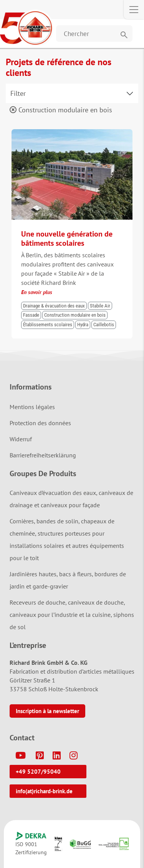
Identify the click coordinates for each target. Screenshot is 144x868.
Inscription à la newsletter (47, 711)
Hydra (83, 325)
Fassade (31, 315)
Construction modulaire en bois (61, 110)
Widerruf (21, 439)
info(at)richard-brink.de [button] (44, 791)
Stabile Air (100, 306)
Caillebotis (104, 325)
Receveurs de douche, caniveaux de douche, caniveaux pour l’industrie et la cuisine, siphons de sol (72, 615)
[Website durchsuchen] (94, 34)
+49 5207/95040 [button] (38, 772)
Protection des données (40, 423)
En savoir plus (37, 292)
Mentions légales (32, 407)
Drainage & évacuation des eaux (54, 306)
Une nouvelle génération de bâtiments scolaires (67, 238)
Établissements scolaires (48, 325)
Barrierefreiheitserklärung (43, 455)
